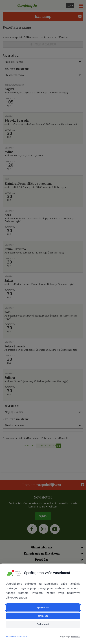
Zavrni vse (43, 616)
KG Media (76, 637)
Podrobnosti (43, 624)
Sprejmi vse (43, 607)
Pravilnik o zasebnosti (16, 637)
